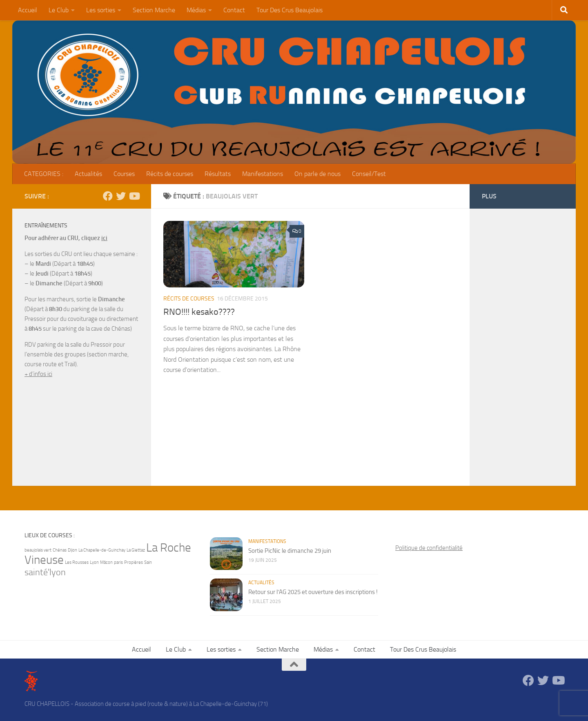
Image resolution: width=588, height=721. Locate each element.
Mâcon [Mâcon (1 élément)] (106, 562)
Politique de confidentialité (429, 548)
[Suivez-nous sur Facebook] (108, 196)
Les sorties (101, 10)
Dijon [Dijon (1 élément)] (72, 550)
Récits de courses (170, 174)
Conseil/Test (369, 174)
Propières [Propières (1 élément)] (134, 562)
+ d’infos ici (38, 374)
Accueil (28, 10)
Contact (234, 10)
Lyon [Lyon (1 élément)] (94, 562)
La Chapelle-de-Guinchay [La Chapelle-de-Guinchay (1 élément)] (102, 550)
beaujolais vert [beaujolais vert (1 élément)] (38, 550)
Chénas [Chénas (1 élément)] (60, 550)
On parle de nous (317, 174)
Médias (196, 10)
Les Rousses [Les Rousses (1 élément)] (77, 562)
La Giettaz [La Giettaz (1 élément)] (136, 550)
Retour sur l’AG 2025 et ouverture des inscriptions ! (313, 592)
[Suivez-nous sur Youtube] (134, 196)
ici (104, 238)
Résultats (218, 174)
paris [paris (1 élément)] (118, 562)
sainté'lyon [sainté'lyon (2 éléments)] (45, 572)
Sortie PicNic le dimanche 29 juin (290, 551)
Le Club (59, 10)
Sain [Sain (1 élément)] (148, 562)
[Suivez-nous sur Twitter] (121, 196)
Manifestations (263, 174)
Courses (124, 174)
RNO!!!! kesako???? (199, 312)
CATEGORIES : (44, 174)
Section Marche (154, 10)
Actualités (88, 174)
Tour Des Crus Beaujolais (290, 10)
